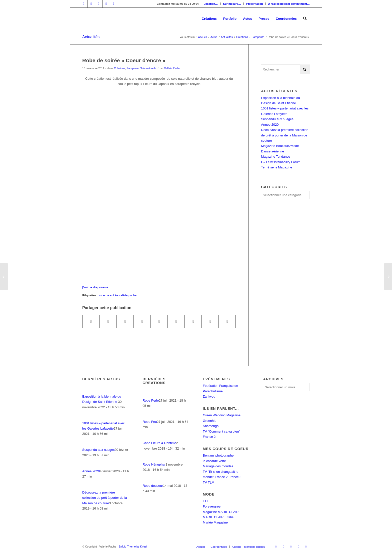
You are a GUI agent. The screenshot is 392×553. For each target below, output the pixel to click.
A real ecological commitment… (289, 4)
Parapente (133, 68)
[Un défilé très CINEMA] (388, 277)
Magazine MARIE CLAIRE (222, 512)
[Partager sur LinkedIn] (159, 321)
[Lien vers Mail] (106, 4)
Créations (120, 68)
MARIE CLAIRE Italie (218, 517)
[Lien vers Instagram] (99, 4)
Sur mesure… (232, 4)
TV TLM (208, 482)
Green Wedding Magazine (222, 415)
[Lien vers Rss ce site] (114, 4)
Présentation (255, 4)
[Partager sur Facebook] (91, 321)
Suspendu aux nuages (277, 119)
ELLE (207, 501)
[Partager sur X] (108, 321)
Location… (211, 4)
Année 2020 (270, 125)
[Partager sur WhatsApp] (125, 321)
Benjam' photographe (218, 455)
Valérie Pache (172, 68)
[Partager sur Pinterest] (142, 321)
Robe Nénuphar (154, 464)
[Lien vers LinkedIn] (91, 4)
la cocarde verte (214, 461)
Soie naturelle (148, 68)
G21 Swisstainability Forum (281, 162)
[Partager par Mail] (227, 321)
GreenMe (209, 421)
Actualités (91, 37)
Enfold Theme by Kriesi (133, 547)
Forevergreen (212, 506)
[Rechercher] (305, 19)
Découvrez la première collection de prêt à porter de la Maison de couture (285, 135)
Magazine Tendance (275, 157)
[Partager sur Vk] (193, 321)
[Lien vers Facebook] (84, 4)
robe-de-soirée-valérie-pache (118, 295)
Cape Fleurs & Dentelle (159, 443)
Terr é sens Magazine (276, 167)
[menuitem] (211, 4)
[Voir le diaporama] (96, 287)
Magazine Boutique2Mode (280, 146)
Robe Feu (150, 422)
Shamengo (211, 426)
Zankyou (209, 396)
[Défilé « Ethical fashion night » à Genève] (4, 277)
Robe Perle (151, 400)
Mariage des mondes (218, 466)
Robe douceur (153, 486)
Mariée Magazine (215, 522)
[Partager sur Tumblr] (176, 321)
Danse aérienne (272, 151)
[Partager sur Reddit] (210, 321)
